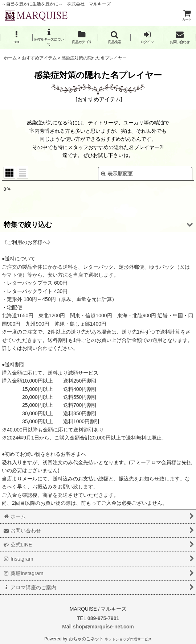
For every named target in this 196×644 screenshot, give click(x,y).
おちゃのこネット (86, 639)
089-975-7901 (103, 618)
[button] (16, 37)
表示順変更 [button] (117, 174)
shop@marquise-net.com (103, 627)
